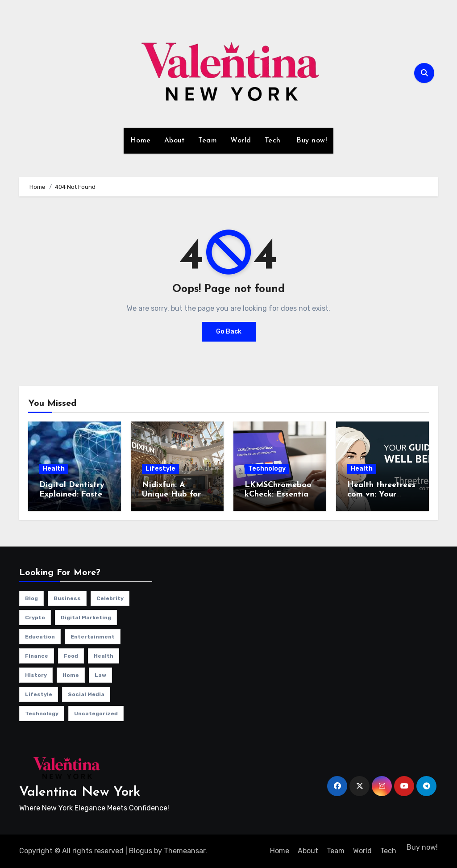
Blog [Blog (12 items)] (31, 598)
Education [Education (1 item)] (40, 637)
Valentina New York (80, 792)
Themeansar (185, 851)
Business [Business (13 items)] (67, 598)
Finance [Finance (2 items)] (37, 656)
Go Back (229, 332)
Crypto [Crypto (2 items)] (35, 618)
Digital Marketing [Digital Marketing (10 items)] (86, 618)
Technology (267, 469)
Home (141, 141)
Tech (273, 141)
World (241, 141)
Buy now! (311, 141)
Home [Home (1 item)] (71, 675)
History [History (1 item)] (36, 675)
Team (208, 141)
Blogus (141, 851)
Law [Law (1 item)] (100, 675)
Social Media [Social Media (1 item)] (86, 694)
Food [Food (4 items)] (71, 656)
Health (54, 469)
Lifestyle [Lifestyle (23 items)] (39, 694)
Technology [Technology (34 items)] (42, 714)
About (175, 141)
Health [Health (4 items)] (104, 656)
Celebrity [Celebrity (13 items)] (110, 598)
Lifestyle (160, 469)
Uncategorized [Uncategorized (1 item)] (96, 714)
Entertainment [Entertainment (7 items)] (93, 637)
